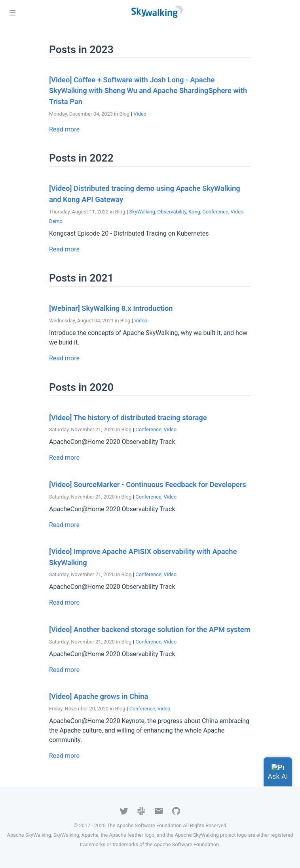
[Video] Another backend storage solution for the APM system (150, 629)
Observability (172, 212)
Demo (56, 221)
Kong (194, 212)
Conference (215, 212)
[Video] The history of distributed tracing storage (128, 418)
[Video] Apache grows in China (99, 696)
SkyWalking (142, 212)
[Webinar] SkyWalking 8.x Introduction (111, 308)
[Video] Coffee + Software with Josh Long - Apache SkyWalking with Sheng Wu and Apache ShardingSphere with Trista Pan (148, 91)
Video (140, 114)
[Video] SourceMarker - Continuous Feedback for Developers (148, 484)
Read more (64, 129)
